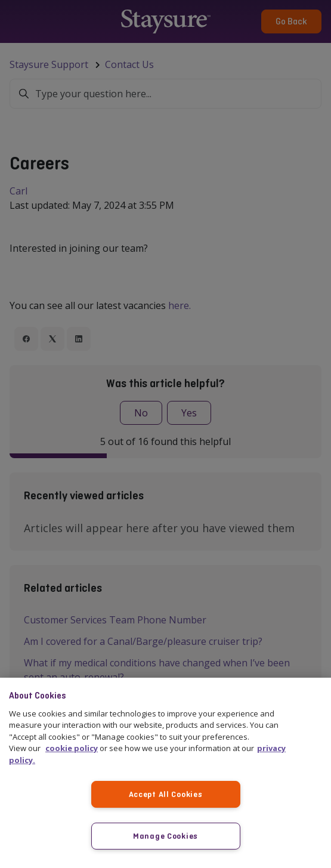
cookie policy (72, 748)
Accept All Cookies (166, 794)
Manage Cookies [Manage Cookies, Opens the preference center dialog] (165, 836)
